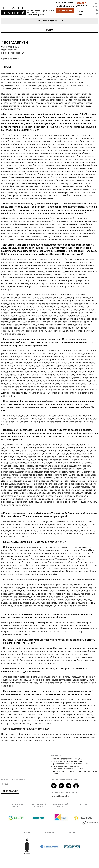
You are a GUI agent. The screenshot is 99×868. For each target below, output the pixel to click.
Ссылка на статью (10, 59)
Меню (50, 30)
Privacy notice (91, 822)
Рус (96, 4)
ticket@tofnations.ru (65, 6)
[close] (98, 822)
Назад (8, 67)
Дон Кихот (81, 6)
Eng (95, 7)
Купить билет (65, 11)
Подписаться (10, 791)
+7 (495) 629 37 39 (67, 3)
